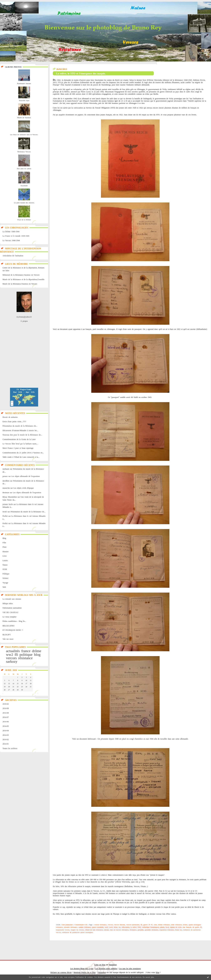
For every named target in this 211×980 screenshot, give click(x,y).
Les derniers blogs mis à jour (82, 969)
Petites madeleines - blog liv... (14, 621)
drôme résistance (164, 925)
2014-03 (6, 735)
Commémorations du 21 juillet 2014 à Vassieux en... (23, 453)
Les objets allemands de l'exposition (26, 476)
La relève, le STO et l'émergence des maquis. (81, 73)
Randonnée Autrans (24, 83)
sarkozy (12, 661)
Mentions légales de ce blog (85, 972)
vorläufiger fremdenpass (150, 927)
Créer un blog (100, 965)
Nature (5, 565)
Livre (5, 556)
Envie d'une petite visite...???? (14, 422)
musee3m (6, 488)
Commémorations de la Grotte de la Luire (19, 439)
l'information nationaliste (12, 608)
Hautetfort (113, 965)
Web (4, 587)
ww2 (9, 655)
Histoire (6, 552)
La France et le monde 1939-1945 (16, 236)
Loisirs (5, 560)
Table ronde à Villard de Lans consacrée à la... (21, 457)
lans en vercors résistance (119, 930)
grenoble (141, 930)
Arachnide (24, 186)
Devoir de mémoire (10, 417)
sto (119, 927)
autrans (106, 930)
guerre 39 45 (148, 925)
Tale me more (8, 639)
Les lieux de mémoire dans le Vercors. (24, 135)
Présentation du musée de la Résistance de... (20, 426)
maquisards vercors (63, 930)
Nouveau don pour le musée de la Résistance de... (22, 435)
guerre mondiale (98, 927)
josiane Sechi (8, 504)
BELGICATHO (8, 626)
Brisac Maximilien (10, 497)
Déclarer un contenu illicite (61, 972)
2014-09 (6, 708)
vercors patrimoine (133, 925)
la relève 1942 (136, 927)
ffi (16, 655)
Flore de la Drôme (24, 220)
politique (26, 655)
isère (155, 925)
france (26, 651)
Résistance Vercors (24, 152)
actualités (13, 651)
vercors (11, 658)
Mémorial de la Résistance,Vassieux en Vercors (21, 275)
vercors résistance (100, 925)
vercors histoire (120, 925)
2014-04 (6, 731)
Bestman (6, 493)
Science (5, 578)
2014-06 (6, 722)
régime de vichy (176, 927)
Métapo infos (8, 604)
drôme (37, 651)
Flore (4, 547)
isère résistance (177, 925)
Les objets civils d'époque (24, 488)
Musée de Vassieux (24, 118)
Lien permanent (67, 925)
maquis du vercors (77, 930)
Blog (4, 538)
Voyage (5, 583)
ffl (201, 927)
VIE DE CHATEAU (10, 612)
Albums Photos (13, 67)
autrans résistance (85, 927)
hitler (116, 927)
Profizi (5, 516)
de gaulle (196, 927)
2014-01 (6, 744)
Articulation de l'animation (13, 256)
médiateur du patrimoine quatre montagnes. (78, 932)
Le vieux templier (9, 617)
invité (5, 512)
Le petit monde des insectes (24, 203)
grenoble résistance (151, 930)
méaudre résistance (71, 927)
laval (167, 927)
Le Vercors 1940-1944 (11, 241)
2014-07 (6, 717)
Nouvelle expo (24, 100)
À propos (24, 321)
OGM (5, 569)
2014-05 (6, 726)
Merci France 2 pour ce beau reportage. (18, 448)
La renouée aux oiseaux (12, 599)
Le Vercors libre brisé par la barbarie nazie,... (20, 444)
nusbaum (6, 469)
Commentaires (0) (81, 925)
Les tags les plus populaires (130, 969)
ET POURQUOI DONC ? (13, 630)
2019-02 (6, 704)
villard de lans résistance (94, 930)
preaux (5, 476)
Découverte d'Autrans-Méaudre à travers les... (20, 430)
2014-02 (6, 739)
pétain (162, 927)
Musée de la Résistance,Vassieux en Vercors (20, 284)
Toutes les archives (10, 748)
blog (37, 655)
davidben (6, 481)
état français (187, 927)
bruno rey (179, 930)
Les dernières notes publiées (106, 969)
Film (4, 543)
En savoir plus (148, 977)
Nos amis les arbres (24, 169)
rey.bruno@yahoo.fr (24, 317)
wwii (111, 927)
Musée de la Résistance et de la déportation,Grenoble (23, 279)
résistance (25, 658)
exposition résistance (167, 930)
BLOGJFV (7, 635)
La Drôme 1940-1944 (11, 232)
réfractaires (125, 927)
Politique (6, 574)
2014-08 (6, 713)
